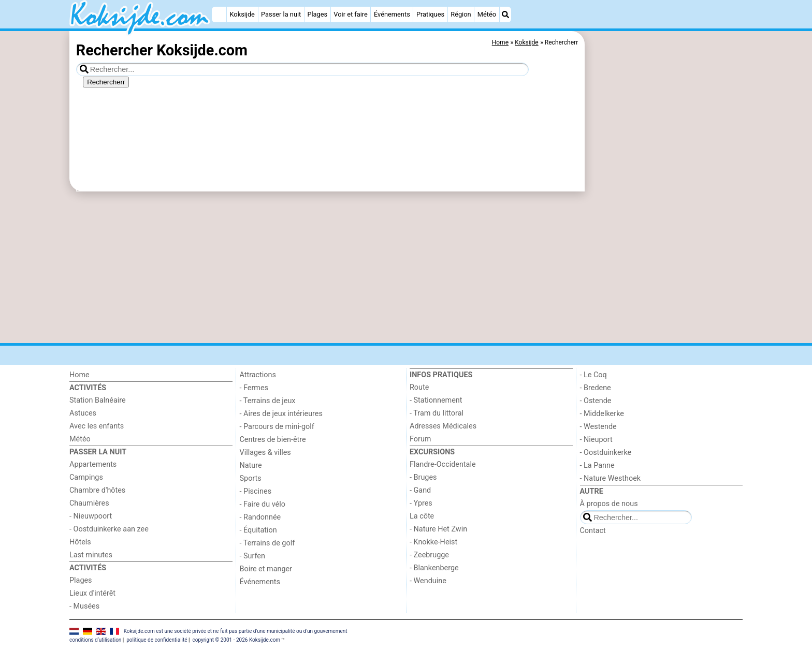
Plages (317, 14)
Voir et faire (350, 14)
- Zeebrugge (429, 555)
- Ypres (421, 503)
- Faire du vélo (263, 504)
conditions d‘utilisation (95, 640)
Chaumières (89, 503)
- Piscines (256, 491)
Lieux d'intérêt (92, 593)
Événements (392, 14)
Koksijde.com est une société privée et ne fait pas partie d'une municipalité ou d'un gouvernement (236, 631)
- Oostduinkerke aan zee (109, 529)
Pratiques (430, 14)
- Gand (420, 490)
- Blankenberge (434, 568)
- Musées (84, 606)
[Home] (219, 14)
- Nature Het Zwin (438, 529)
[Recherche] (505, 14)
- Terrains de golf (267, 543)
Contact (593, 531)
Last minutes (91, 555)
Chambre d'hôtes (97, 490)
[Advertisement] (665, 269)
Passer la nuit (281, 14)
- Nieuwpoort (91, 516)
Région (461, 14)
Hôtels (80, 542)
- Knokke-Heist (433, 542)
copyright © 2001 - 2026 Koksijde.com (236, 640)
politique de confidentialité (157, 640)
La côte (422, 516)
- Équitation (258, 530)
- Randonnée (260, 517)
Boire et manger (266, 569)
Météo (487, 14)
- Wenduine (428, 581)
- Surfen (252, 556)
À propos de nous (609, 504)
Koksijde (242, 14)
